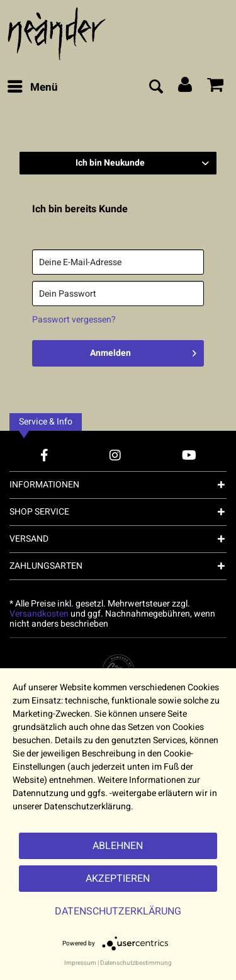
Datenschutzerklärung (118, 911)
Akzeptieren (118, 879)
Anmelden (143, 351)
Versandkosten (39, 614)
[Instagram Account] (115, 455)
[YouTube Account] (189, 455)
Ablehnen (118, 846)
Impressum (80, 963)
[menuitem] (32, 88)
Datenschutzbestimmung (136, 963)
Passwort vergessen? (74, 320)
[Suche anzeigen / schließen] (155, 88)
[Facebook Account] (44, 455)
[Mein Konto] (186, 88)
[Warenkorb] (216, 88)
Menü (33, 86)
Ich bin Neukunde (110, 163)
